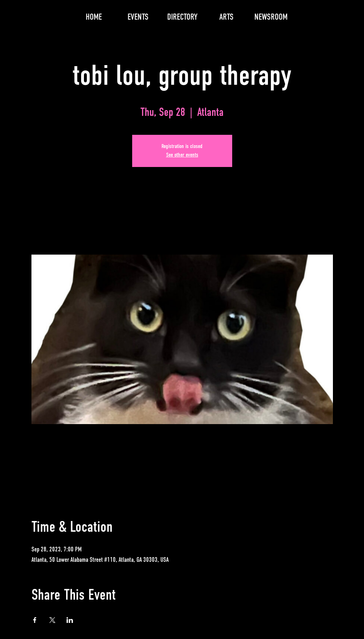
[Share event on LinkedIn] (70, 620)
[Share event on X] (52, 620)
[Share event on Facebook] (35, 620)
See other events (182, 155)
